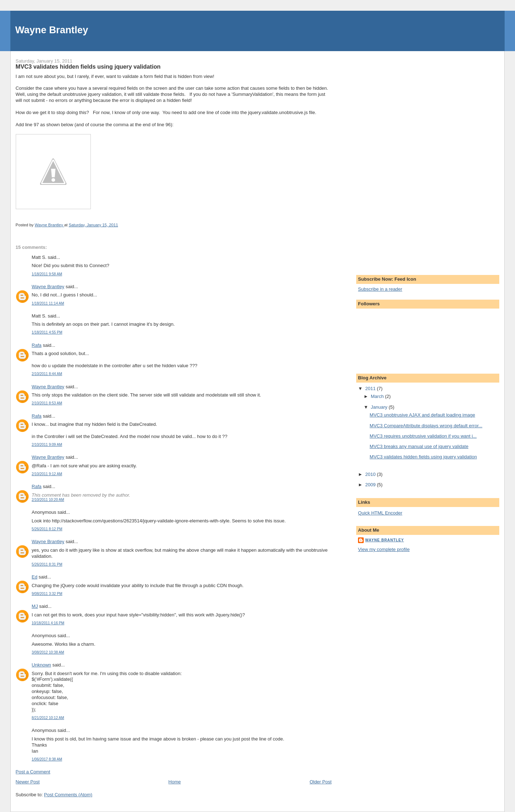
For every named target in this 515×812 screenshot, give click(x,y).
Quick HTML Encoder (380, 513)
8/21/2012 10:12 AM (48, 718)
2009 (371, 485)
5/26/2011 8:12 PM (47, 529)
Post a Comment (33, 772)
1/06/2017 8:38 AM (47, 759)
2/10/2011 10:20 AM (48, 500)
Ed (35, 577)
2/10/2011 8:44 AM (47, 374)
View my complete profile (384, 549)
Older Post (321, 782)
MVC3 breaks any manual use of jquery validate (419, 446)
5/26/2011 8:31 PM (47, 564)
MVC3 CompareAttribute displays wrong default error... (426, 426)
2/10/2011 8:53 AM (47, 403)
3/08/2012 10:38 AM (48, 652)
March (378, 396)
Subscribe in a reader (380, 289)
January (380, 407)
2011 (371, 388)
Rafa (37, 345)
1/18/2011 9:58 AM (47, 274)
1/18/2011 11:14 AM (48, 303)
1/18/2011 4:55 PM (47, 332)
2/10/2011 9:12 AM (47, 474)
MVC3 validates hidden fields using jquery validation (423, 457)
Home (175, 782)
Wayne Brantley (52, 30)
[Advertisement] (387, 158)
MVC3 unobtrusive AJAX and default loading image (423, 415)
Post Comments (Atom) (68, 795)
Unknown (41, 665)
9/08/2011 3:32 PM (47, 594)
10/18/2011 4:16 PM (48, 623)
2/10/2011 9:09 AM (47, 445)
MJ (35, 606)
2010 (371, 474)
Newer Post (28, 782)
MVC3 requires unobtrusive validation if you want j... (423, 436)
